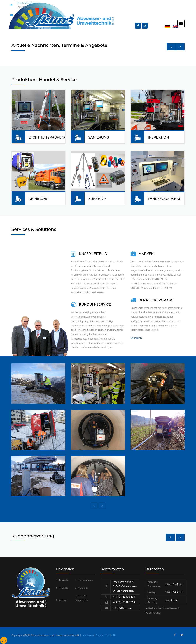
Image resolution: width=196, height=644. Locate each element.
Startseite (64, 580)
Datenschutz (103, 635)
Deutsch (169, 27)
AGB (114, 635)
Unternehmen (85, 580)
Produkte (64, 588)
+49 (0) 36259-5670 (124, 597)
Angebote (83, 588)
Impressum (88, 635)
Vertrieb (136, 338)
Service (63, 600)
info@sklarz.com (122, 608)
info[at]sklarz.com (28, 17)
